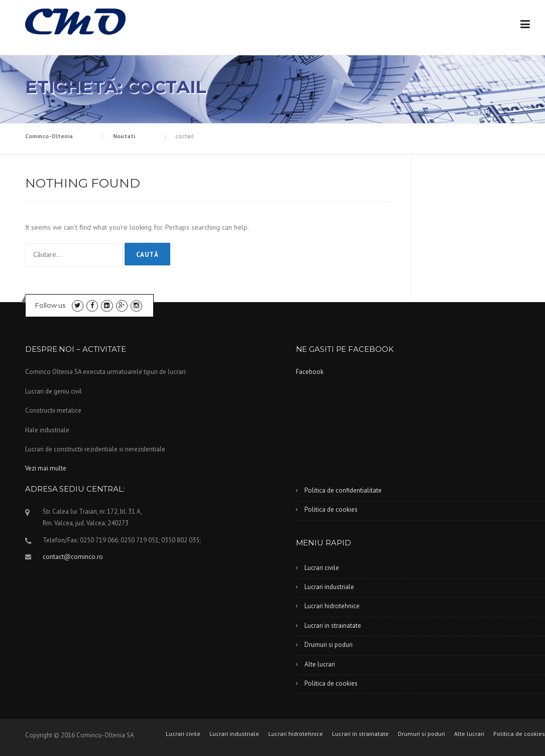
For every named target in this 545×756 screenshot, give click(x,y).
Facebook (310, 372)
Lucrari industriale (329, 587)
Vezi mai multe (46, 468)
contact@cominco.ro (73, 557)
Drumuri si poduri (329, 645)
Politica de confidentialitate (343, 490)
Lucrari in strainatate (333, 626)
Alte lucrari (320, 664)
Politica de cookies (331, 509)
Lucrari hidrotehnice (332, 606)
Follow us (50, 305)
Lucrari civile (322, 568)
